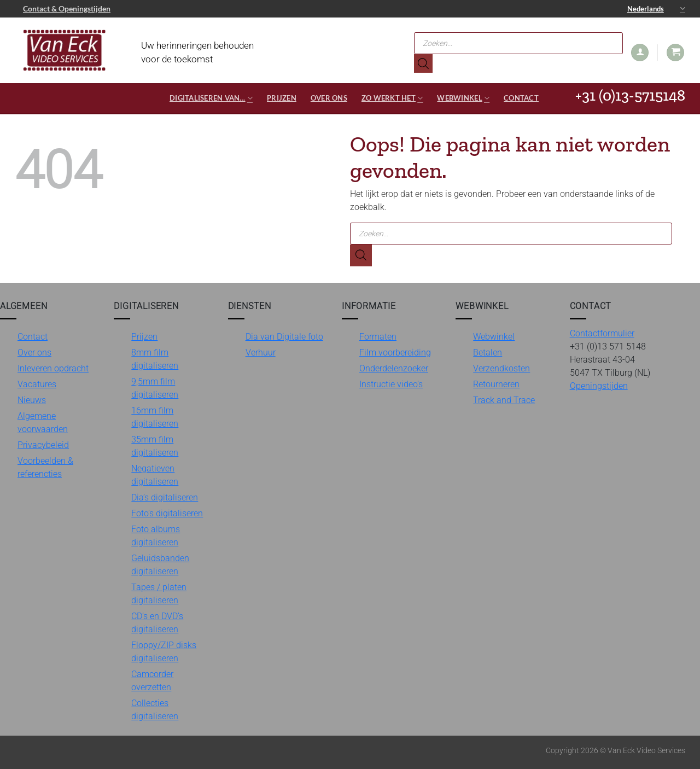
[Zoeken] (424, 63)
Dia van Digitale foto (284, 337)
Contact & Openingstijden (67, 8)
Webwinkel (463, 98)
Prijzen (282, 98)
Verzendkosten (501, 368)
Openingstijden (599, 386)
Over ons (329, 98)
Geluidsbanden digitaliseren (160, 565)
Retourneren (496, 384)
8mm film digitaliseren (155, 359)
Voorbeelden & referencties (45, 467)
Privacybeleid (43, 445)
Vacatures (37, 384)
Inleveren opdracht (53, 368)
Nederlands (656, 8)
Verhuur (261, 353)
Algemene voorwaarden (43, 423)
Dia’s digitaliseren (165, 497)
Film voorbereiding (395, 353)
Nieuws (32, 400)
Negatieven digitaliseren (155, 475)
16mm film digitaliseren (155, 417)
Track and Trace (504, 400)
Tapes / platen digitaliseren (159, 594)
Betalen (488, 353)
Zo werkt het (392, 98)
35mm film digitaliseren (155, 446)
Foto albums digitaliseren (156, 536)
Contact (521, 98)
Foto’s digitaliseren (167, 513)
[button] (640, 53)
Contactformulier (602, 333)
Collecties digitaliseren (155, 710)
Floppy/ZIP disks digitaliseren (164, 652)
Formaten (378, 337)
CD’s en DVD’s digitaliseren (157, 623)
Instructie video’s (391, 384)
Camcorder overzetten (152, 681)
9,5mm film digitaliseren (155, 388)
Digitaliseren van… (211, 98)
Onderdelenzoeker (394, 368)
